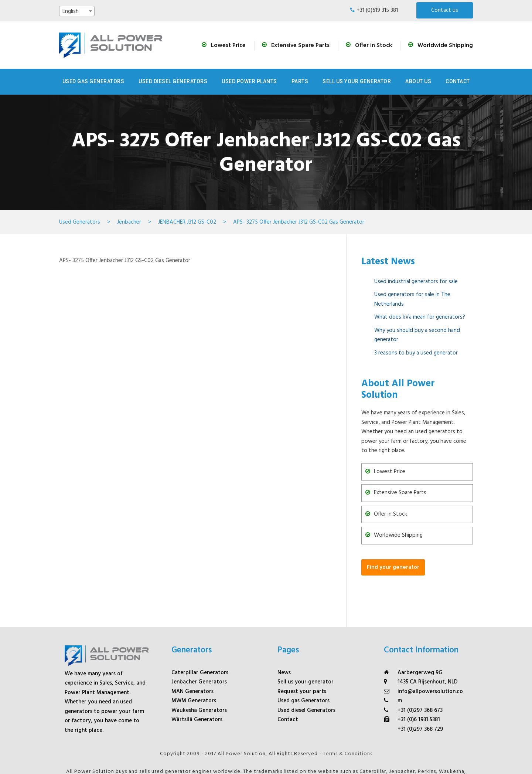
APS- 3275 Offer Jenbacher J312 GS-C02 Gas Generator (125, 261)
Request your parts (302, 655)
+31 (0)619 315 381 (377, 10)
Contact (458, 81)
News (284, 636)
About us (418, 81)
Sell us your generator (357, 81)
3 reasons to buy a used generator (416, 353)
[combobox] (77, 11)
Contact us (445, 10)
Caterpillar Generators (200, 636)
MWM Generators (194, 665)
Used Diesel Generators (173, 81)
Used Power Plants (249, 81)
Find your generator (393, 567)
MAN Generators (192, 655)
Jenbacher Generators (199, 646)
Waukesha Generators (199, 674)
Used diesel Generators (306, 674)
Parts (300, 81)
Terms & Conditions (348, 718)
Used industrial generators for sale (416, 282)
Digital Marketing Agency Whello (266, 762)
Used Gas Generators (93, 81)
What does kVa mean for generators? (420, 317)
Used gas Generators (303, 665)
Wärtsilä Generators (197, 684)
